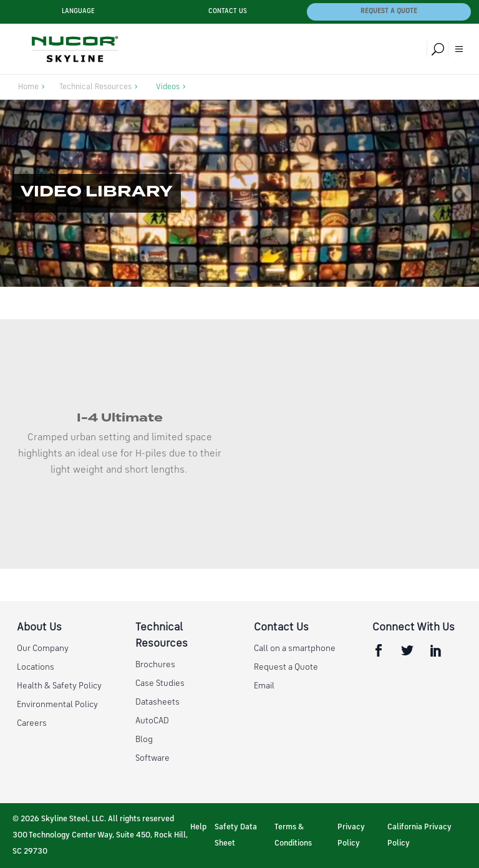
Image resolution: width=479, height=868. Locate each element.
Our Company (43, 649)
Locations (36, 667)
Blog (144, 740)
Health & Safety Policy (59, 686)
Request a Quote (389, 12)
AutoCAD (152, 721)
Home (28, 87)
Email (264, 686)
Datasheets (157, 702)
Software (152, 758)
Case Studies (160, 683)
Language (78, 12)
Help (198, 827)
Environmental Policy (57, 705)
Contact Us (228, 12)
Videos (168, 87)
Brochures (155, 665)
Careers (32, 723)
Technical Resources (95, 87)
